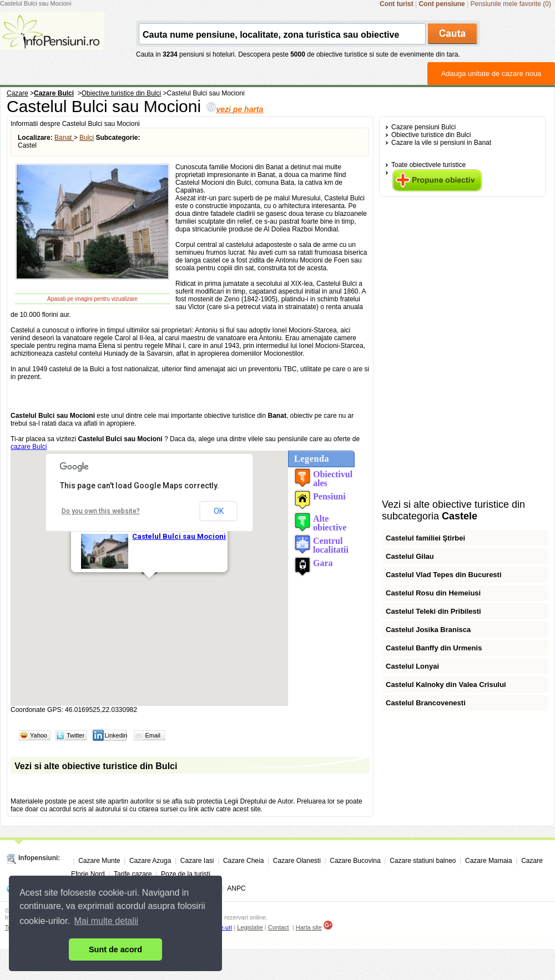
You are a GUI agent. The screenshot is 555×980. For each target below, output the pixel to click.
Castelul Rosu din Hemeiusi (433, 593)
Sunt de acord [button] (115, 949)
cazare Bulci (29, 447)
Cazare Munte (99, 861)
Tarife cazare (133, 874)
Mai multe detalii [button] (107, 921)
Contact (279, 927)
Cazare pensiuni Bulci (423, 127)
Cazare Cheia (243, 861)
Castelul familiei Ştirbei (425, 538)
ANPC (236, 888)
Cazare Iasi (197, 861)
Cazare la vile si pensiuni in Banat (441, 143)
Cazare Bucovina (355, 861)
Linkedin (116, 735)
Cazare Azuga (150, 861)
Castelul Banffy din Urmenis (434, 648)
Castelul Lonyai (412, 666)
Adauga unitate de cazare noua (491, 74)
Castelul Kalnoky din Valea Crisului (446, 685)
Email (153, 735)
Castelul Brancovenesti (426, 703)
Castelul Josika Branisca (428, 630)
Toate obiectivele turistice (428, 165)
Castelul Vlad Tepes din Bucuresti (444, 575)
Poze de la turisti (186, 874)
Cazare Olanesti (297, 861)
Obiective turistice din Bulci (431, 135)
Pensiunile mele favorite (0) (511, 4)
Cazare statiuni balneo (423, 861)
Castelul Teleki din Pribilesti (433, 611)
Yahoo (39, 735)
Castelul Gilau (410, 556)
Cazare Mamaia (489, 861)
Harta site (309, 927)
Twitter (75, 735)
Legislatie (250, 927)
